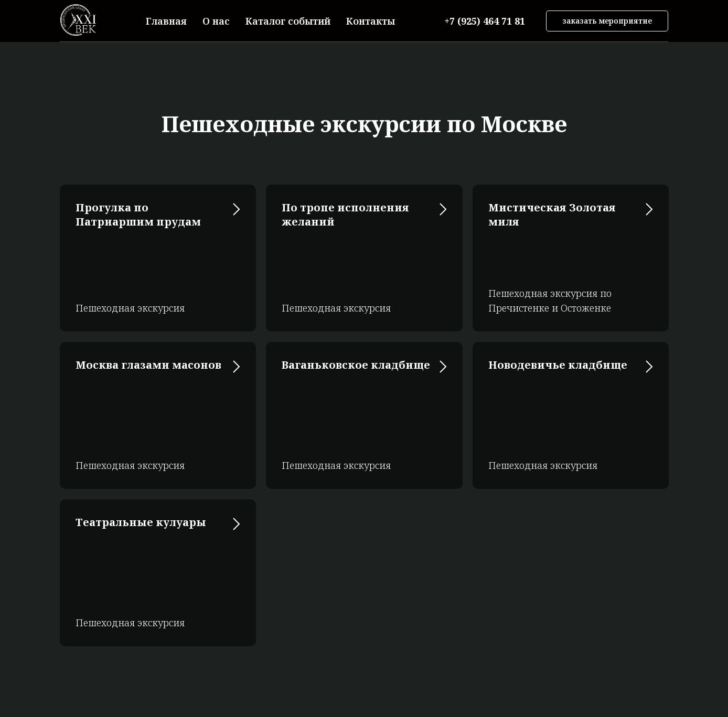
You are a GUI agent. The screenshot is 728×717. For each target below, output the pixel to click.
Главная (166, 21)
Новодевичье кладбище (558, 365)
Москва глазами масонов (148, 365)
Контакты (371, 21)
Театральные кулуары (141, 522)
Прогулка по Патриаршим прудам (138, 215)
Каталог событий (288, 21)
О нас (216, 21)
